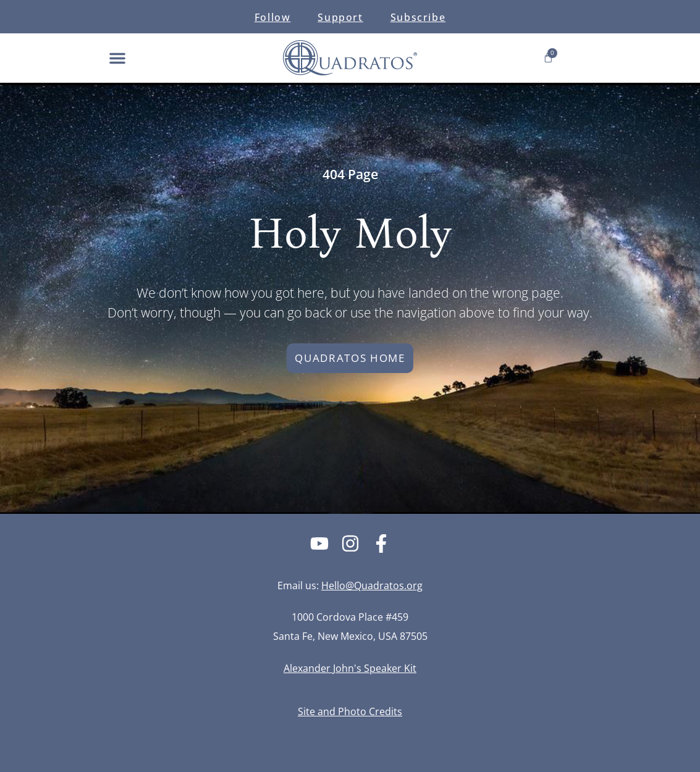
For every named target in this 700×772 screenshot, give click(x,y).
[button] (117, 58)
